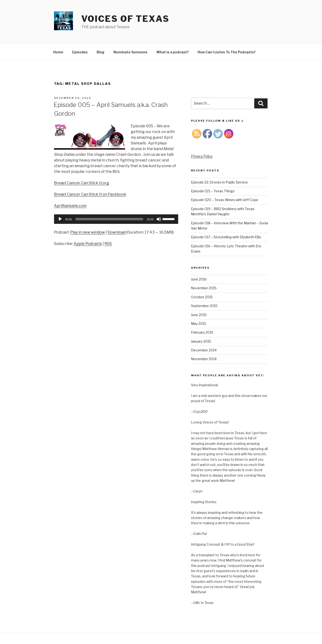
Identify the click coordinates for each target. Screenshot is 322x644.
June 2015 (199, 315)
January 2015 (201, 341)
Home (58, 52)
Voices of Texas (125, 19)
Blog (101, 52)
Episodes (80, 52)
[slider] (109, 219)
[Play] (60, 219)
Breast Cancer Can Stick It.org (82, 183)
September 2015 (204, 306)
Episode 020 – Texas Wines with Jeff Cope (225, 200)
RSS (108, 244)
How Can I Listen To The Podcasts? (227, 52)
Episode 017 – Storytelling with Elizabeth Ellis (226, 237)
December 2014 (204, 350)
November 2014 (204, 359)
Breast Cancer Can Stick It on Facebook (90, 194)
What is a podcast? (172, 52)
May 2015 (199, 324)
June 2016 (199, 279)
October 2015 (202, 297)
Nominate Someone (130, 52)
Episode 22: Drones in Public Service (219, 182)
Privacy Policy (202, 156)
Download (117, 232)
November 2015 (204, 288)
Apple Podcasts (88, 244)
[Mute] (159, 219)
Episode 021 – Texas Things (213, 191)
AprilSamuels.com (70, 206)
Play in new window (88, 232)
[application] (116, 219)
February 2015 (202, 332)
